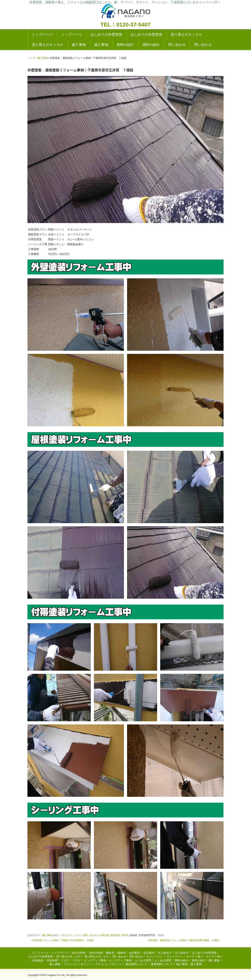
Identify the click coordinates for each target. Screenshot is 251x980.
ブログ (65, 960)
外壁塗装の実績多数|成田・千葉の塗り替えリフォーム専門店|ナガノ (125, 12)
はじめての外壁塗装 (106, 35)
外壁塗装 (104, 935)
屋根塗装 (115, 935)
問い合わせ (177, 45)
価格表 (110, 953)
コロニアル (66, 935)
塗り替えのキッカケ (186, 35)
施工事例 (79, 45)
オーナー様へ (195, 956)
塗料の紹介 (125, 45)
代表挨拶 (38, 960)
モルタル (94, 935)
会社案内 (134, 953)
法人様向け (165, 953)
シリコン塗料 (81, 935)
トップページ (42, 35)
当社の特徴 (78, 953)
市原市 (125, 935)
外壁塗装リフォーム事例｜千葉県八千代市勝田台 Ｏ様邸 (61, 940)
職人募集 (214, 960)
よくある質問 (143, 960)
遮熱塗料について (136, 964)
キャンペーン (155, 956)
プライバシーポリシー (78, 964)
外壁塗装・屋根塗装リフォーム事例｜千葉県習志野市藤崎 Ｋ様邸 (185, 940)
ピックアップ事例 (95, 960)
